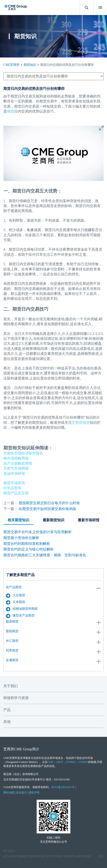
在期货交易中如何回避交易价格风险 (47, 509)
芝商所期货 (81, 423)
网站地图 (9, 793)
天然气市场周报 (16, 468)
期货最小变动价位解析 (21, 538)
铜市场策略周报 (16, 458)
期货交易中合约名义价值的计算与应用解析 (38, 532)
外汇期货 (12, 641)
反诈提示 (21, 793)
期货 (11, 111)
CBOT (60, 762)
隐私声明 (34, 793)
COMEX (83, 762)
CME (50, 762)
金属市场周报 (83, 856)
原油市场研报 (14, 474)
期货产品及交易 (16, 493)
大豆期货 (16, 596)
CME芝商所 (11, 65)
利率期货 (12, 650)
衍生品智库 (12, 488)
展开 (101, 856)
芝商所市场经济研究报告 (23, 453)
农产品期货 (14, 587)
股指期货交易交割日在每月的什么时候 (49, 503)
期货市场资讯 (14, 483)
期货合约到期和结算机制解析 (27, 544)
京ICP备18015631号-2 (64, 787)
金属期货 (12, 660)
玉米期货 (16, 602)
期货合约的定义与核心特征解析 (29, 549)
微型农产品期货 (20, 616)
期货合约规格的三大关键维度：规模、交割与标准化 (45, 555)
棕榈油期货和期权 (22, 609)
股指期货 (12, 631)
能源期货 (12, 622)
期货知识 (30, 65)
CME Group (23, 749)
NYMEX (71, 762)
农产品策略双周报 (18, 463)
